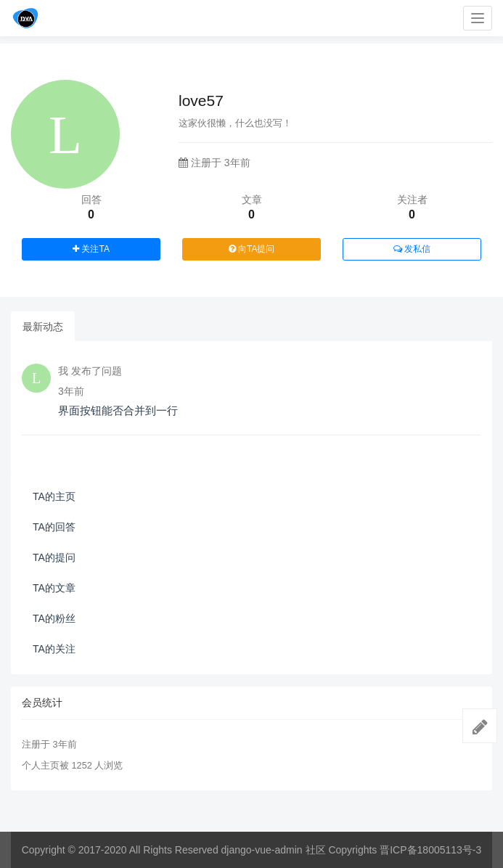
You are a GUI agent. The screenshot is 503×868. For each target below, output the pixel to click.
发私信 (412, 249)
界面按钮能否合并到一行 (118, 410)
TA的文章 (54, 588)
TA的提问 (54, 557)
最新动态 (43, 327)
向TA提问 (252, 249)
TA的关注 (54, 649)
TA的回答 (54, 527)
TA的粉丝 (54, 618)
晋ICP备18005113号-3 (430, 850)
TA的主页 (54, 496)
